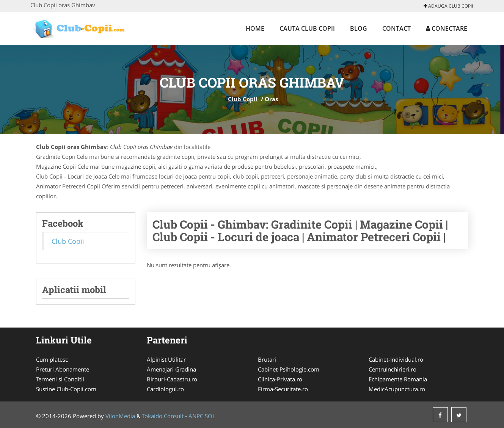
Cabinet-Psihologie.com (289, 369)
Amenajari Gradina (171, 369)
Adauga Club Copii (448, 6)
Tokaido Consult (163, 416)
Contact (396, 28)
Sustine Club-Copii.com (66, 389)
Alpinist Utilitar (166, 359)
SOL (210, 416)
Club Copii (243, 99)
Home (255, 28)
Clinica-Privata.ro (280, 379)
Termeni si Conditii (60, 379)
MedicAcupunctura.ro (397, 389)
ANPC (196, 416)
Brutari (267, 359)
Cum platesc (52, 359)
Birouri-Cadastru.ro (172, 379)
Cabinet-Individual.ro (396, 359)
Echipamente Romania (398, 379)
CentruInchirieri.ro (393, 369)
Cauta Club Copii (307, 28)
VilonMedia (120, 416)
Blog (359, 28)
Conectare (447, 28)
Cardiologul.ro (165, 389)
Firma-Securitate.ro (283, 389)
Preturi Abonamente (63, 369)
